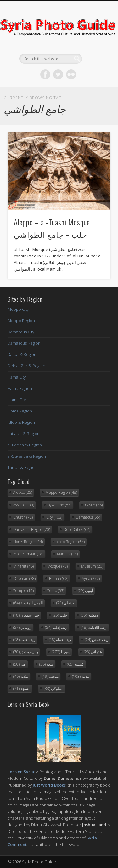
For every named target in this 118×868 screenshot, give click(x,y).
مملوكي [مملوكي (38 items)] (53, 689)
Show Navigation (95, 56)
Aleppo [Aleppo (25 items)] (23, 492)
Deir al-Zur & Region (26, 366)
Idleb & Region (21, 422)
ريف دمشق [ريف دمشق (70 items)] (26, 652)
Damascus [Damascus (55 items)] (88, 517)
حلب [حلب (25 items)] (60, 615)
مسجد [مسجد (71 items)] (22, 689)
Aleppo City (18, 309)
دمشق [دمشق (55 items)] (89, 615)
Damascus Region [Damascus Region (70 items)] (32, 529)
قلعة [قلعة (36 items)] (46, 664)
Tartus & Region (22, 467)
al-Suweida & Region (27, 456)
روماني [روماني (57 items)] (22, 627)
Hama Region (20, 388)
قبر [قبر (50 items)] (20, 664)
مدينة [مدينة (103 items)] (81, 676)
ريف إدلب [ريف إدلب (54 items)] (56, 627)
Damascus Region (24, 343)
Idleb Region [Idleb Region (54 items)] (70, 542)
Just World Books (49, 785)
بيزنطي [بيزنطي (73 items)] (66, 603)
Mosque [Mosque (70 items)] (57, 566)
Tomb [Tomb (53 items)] (56, 591)
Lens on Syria (21, 772)
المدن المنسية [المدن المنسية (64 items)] (28, 603)
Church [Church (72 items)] (23, 517)
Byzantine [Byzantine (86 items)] (59, 505)
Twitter (58, 74)
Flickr (71, 74)
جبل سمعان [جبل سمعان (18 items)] (26, 615)
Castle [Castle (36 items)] (94, 505)
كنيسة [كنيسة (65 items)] (76, 664)
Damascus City (21, 332)
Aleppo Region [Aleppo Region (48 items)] (61, 492)
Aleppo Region (21, 321)
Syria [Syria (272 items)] (91, 578)
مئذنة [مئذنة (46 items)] (21, 676)
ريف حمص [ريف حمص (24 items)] (97, 640)
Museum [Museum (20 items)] (92, 566)
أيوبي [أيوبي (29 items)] (85, 591)
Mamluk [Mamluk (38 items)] (67, 554)
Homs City (17, 400)
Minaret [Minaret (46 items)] (23, 566)
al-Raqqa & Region (25, 445)
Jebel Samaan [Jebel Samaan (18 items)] (28, 554)
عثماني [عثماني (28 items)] (93, 652)
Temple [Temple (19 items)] (23, 591)
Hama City (17, 377)
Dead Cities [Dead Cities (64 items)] (77, 529)
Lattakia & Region (24, 434)
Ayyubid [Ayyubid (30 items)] (24, 505)
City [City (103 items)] (54, 517)
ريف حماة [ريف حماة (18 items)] (60, 640)
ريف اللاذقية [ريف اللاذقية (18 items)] (94, 627)
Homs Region (20, 411)
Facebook (45, 74)
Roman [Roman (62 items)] (59, 578)
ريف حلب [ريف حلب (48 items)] (24, 640)
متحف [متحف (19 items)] (50, 676)
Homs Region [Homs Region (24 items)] (28, 542)
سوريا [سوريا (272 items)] (61, 652)
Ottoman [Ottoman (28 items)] (24, 578)
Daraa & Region (22, 354)
